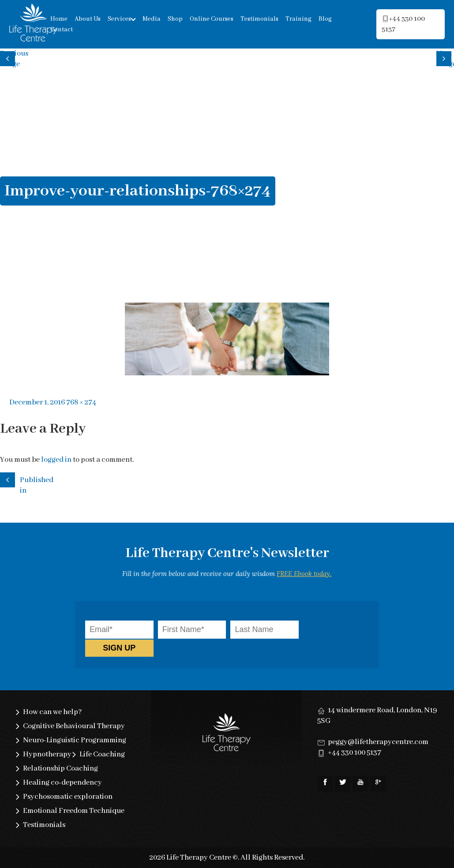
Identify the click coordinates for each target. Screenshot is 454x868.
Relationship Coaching (60, 769)
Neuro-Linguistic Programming (75, 740)
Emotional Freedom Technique (74, 811)
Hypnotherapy (47, 754)
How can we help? (53, 712)
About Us (88, 19)
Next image (445, 58)
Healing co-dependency (62, 783)
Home (59, 19)
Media (152, 19)
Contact (62, 30)
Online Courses (212, 19)
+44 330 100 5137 (355, 753)
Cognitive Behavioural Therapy (74, 726)
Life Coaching (102, 754)
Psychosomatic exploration (68, 797)
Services (119, 19)
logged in (56, 460)
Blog (325, 19)
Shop (175, 19)
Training (298, 19)
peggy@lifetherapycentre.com (378, 742)
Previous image (9, 58)
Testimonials (259, 19)
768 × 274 (81, 402)
